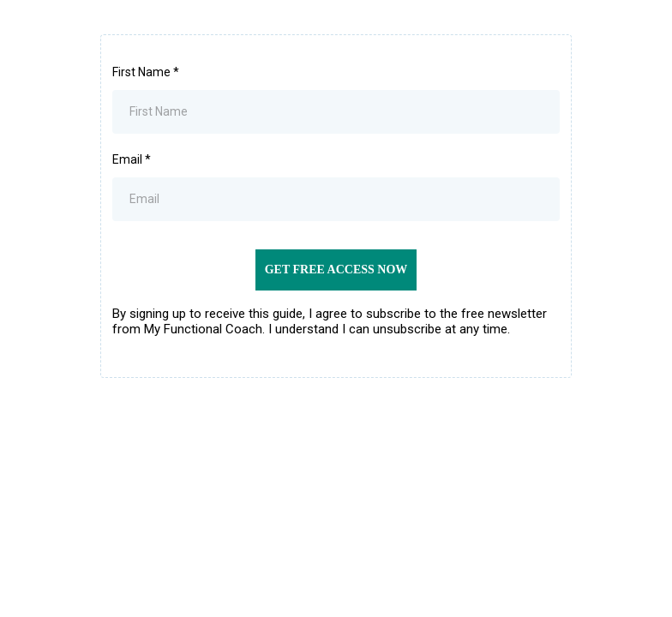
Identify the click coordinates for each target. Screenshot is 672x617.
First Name (146, 72)
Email (132, 159)
